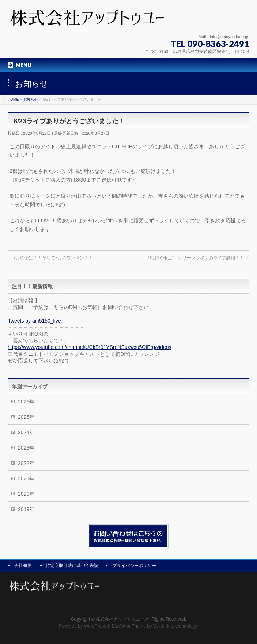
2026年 (26, 402)
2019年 (26, 509)
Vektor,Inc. (164, 626)
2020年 (26, 494)
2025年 (26, 417)
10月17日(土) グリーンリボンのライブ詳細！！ (199, 258)
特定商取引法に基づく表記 (72, 566)
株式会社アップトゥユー (120, 619)
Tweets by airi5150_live (34, 321)
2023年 (26, 448)
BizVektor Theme (129, 626)
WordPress (95, 626)
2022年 (26, 463)
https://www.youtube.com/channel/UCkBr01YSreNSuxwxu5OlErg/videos (89, 347)
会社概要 (23, 566)
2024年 (26, 432)
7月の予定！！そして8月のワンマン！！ (50, 258)
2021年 (26, 479)
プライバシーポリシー (134, 566)
